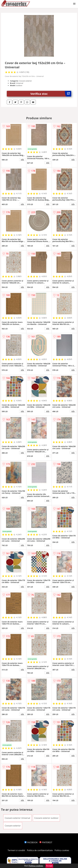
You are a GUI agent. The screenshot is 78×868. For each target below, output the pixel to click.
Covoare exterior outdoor (46, 818)
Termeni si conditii (16, 850)
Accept (49, 866)
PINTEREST (46, 842)
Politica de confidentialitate (40, 850)
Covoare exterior (13, 826)
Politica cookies (62, 850)
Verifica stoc (51, 94)
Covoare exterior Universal (17, 818)
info (22, 160)
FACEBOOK (31, 842)
